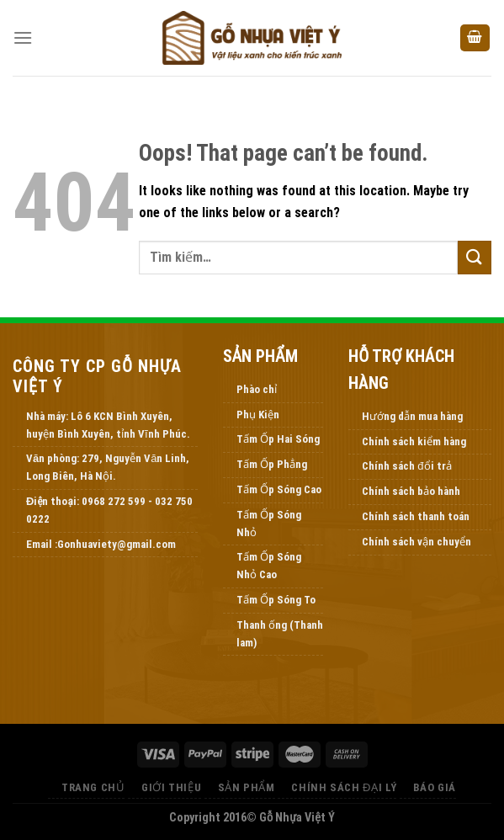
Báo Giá (435, 787)
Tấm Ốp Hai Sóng (278, 439)
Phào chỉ (257, 389)
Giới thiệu (171, 787)
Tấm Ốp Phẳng (272, 464)
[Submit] (475, 257)
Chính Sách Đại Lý (344, 787)
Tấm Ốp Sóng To (276, 600)
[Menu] (23, 37)
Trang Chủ (93, 787)
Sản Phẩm (247, 787)
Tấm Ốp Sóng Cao (279, 489)
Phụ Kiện (258, 415)
